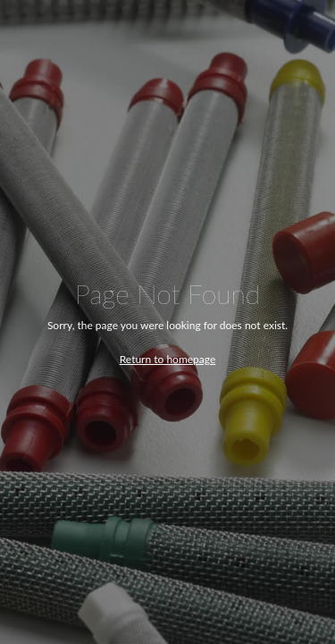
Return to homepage (168, 359)
